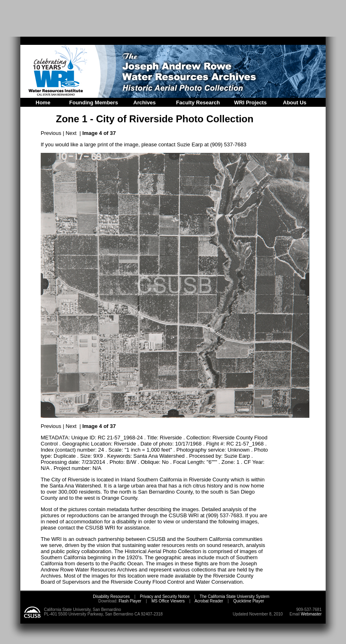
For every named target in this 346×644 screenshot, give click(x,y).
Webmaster (311, 614)
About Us (295, 103)
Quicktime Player (249, 601)
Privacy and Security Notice (165, 597)
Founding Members (94, 103)
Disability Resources (111, 597)
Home (43, 103)
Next (71, 133)
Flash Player (129, 601)
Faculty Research (198, 103)
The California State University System (235, 597)
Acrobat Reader (209, 601)
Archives (145, 103)
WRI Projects (250, 103)
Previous (51, 133)
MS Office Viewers (168, 601)
